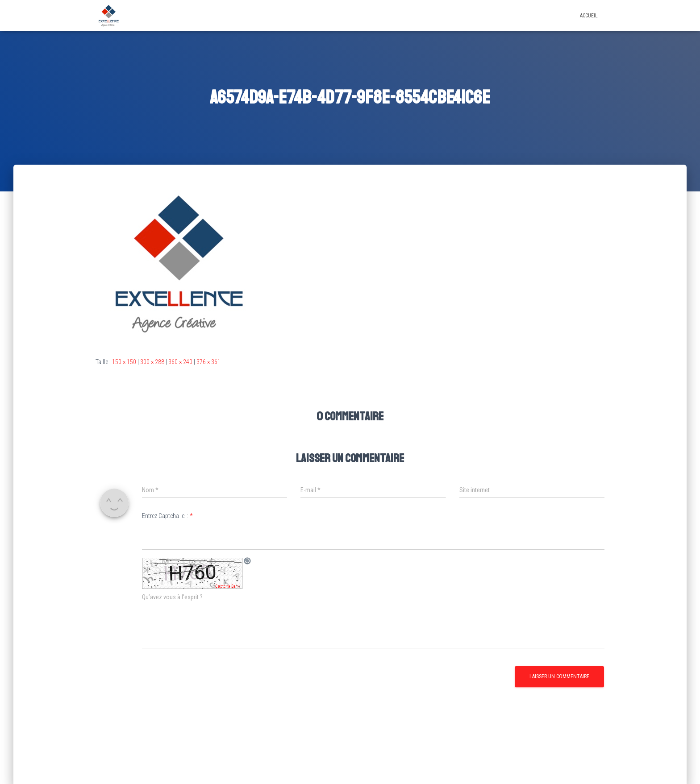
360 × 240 (180, 362)
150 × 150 (124, 362)
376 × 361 (208, 362)
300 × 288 (152, 362)
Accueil (589, 16)
